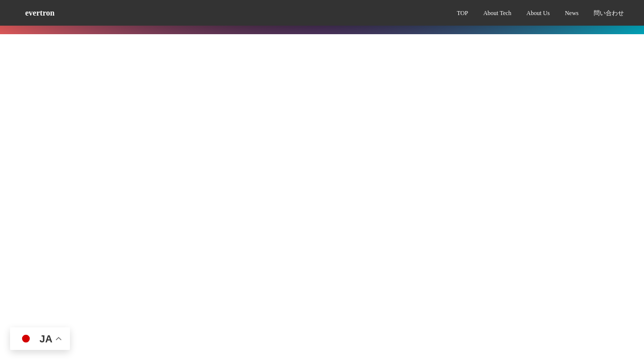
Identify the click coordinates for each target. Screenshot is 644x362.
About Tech (497, 13)
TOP (462, 13)
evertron (40, 13)
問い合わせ (609, 13)
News (572, 13)
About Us (538, 13)
